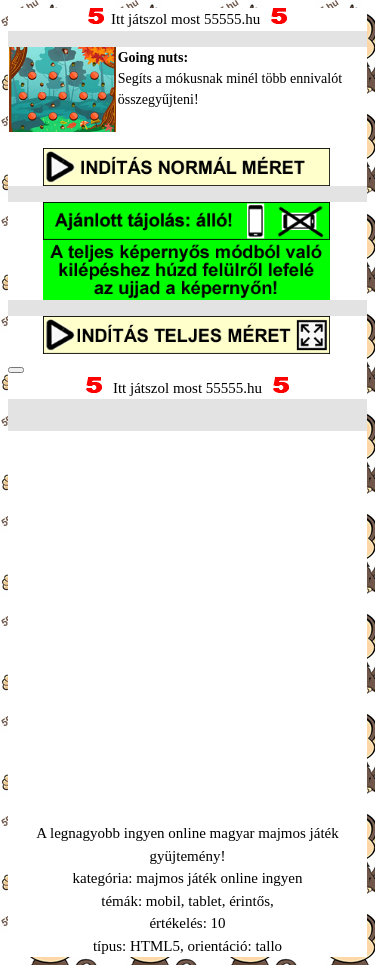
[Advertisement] (187, 602)
